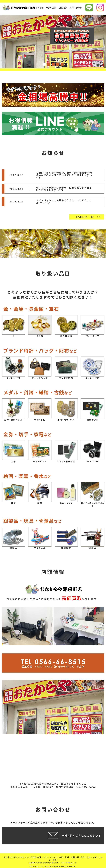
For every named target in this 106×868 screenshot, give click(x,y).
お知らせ (40, 8)
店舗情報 (63, 8)
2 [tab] (49, 64)
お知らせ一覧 (85, 217)
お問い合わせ (76, 8)
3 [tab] (53, 64)
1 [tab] (44, 64)
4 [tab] (57, 64)
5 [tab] (62, 64)
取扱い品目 (51, 8)
